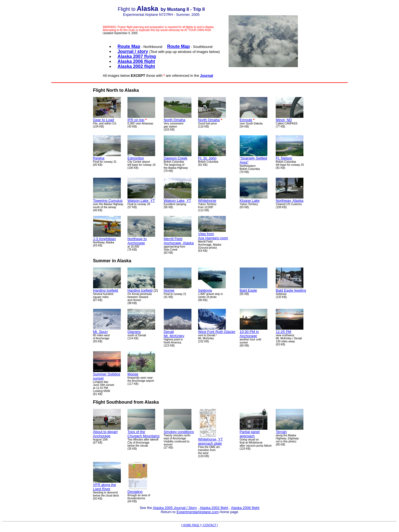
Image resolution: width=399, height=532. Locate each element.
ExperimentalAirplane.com (198, 512)
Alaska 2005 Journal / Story (175, 508)
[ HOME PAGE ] (191, 525)
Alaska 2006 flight (245, 508)
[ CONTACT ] (210, 525)
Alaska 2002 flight (214, 508)
